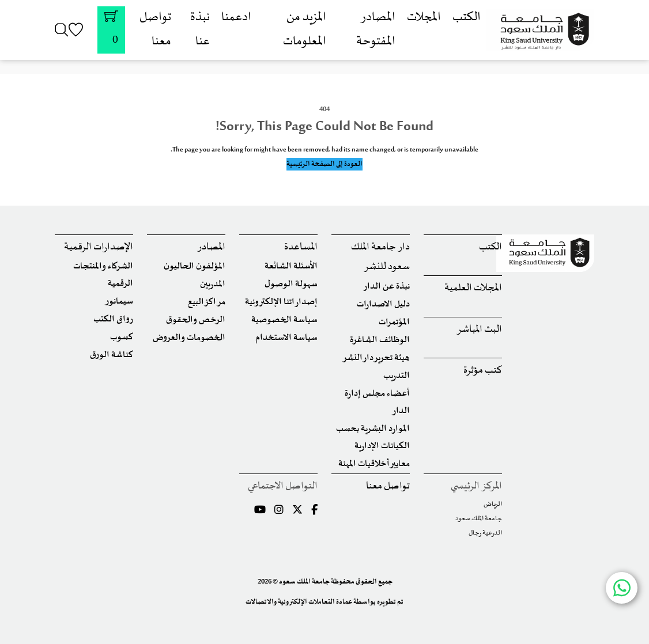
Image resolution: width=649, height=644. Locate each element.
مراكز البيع (207, 302)
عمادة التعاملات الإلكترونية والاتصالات (299, 602)
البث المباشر (479, 330)
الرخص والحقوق (196, 320)
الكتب (467, 18)
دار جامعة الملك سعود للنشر (380, 257)
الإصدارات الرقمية (99, 247)
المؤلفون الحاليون (195, 266)
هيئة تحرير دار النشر (376, 358)
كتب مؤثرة (483, 371)
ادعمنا (236, 18)
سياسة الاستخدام (286, 338)
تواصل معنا (388, 486)
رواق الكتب (113, 319)
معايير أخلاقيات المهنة (374, 464)
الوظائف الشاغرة (380, 340)
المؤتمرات (394, 322)
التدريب (397, 376)
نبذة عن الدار (386, 287)
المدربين (213, 284)
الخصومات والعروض (189, 338)
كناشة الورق (112, 355)
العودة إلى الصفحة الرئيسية (324, 164)
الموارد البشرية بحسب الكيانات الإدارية (373, 437)
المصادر (211, 247)
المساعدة (301, 247)
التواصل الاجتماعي (283, 486)
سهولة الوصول (291, 284)
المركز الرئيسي (476, 486)
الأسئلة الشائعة (291, 266)
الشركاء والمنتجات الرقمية (103, 275)
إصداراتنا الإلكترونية (281, 302)
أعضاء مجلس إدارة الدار (377, 402)
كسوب (122, 337)
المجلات (424, 18)
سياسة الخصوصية (284, 320)
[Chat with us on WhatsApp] (622, 588)
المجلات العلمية (473, 288)
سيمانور (119, 302)
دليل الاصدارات (383, 304)
